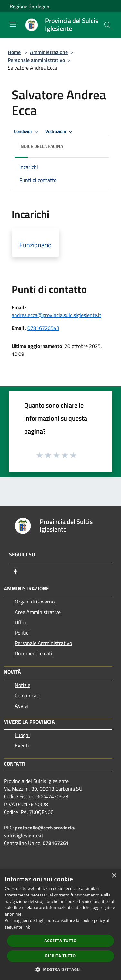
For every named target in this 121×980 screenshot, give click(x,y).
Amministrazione (49, 52)
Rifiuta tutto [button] (60, 956)
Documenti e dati (34, 653)
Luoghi (22, 735)
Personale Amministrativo (43, 643)
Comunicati (27, 695)
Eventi (22, 745)
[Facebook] (15, 571)
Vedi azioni (60, 132)
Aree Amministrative (38, 612)
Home (14, 52)
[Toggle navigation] (13, 24)
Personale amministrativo (36, 60)
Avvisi (21, 706)
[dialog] (60, 924)
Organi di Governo (35, 602)
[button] (61, 969)
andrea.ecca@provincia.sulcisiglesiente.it (56, 315)
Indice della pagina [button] (41, 146)
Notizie (23, 685)
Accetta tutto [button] (60, 941)
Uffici (20, 622)
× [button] (114, 876)
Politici (22, 633)
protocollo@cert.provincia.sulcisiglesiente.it (40, 831)
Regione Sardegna (30, 6)
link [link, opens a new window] (27, 927)
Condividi (27, 132)
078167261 (56, 843)
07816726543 (43, 328)
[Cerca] (107, 25)
